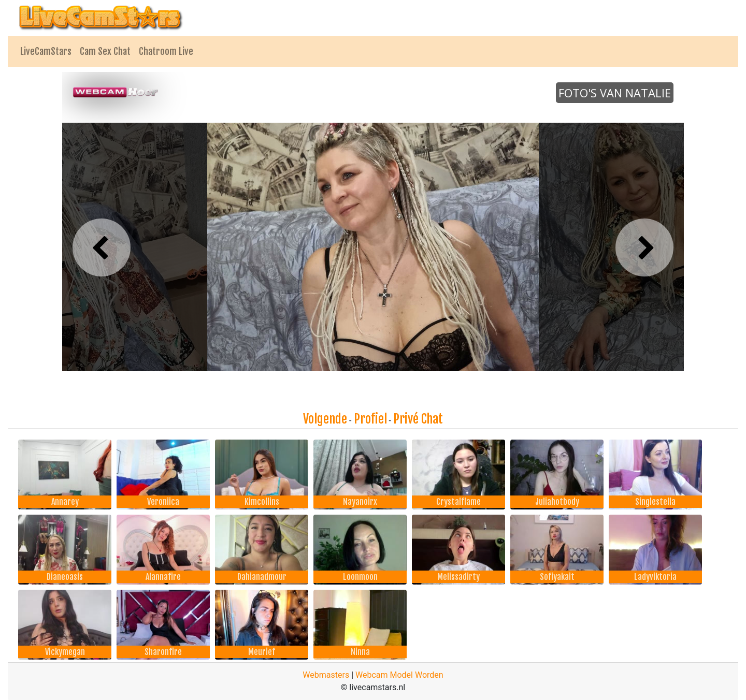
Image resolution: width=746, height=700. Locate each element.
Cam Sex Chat (105, 51)
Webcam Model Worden (399, 675)
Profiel (370, 419)
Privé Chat (418, 419)
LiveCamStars (46, 51)
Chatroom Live (166, 51)
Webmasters (326, 675)
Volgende (325, 419)
